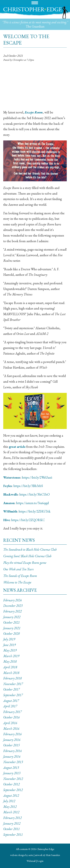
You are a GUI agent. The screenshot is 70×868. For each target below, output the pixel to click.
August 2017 (11, 701)
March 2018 (11, 673)
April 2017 (10, 706)
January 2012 (12, 823)
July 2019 (9, 639)
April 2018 (10, 667)
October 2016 (11, 717)
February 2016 (12, 734)
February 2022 (12, 611)
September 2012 (13, 790)
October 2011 (11, 829)
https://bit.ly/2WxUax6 (37, 477)
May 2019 (10, 650)
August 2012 (11, 795)
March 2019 (11, 656)
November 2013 (13, 762)
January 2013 (12, 773)
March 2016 (11, 729)
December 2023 (13, 606)
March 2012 (11, 812)
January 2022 (12, 617)
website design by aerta (22, 855)
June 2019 (9, 645)
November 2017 (13, 684)
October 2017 (11, 689)
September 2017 (13, 695)
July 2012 (9, 801)
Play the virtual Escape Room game (25, 563)
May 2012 (10, 807)
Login (40, 861)
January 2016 (12, 740)
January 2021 (12, 628)
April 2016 (10, 723)
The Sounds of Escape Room (20, 576)
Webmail (31, 861)
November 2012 (13, 779)
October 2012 (11, 784)
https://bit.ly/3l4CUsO (35, 494)
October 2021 (11, 622)
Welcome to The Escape (17, 582)
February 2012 (12, 818)
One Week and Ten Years (18, 569)
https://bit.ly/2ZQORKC (28, 520)
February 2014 (12, 751)
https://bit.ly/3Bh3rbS (28, 486)
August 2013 (11, 768)
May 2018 (10, 661)
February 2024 (12, 600)
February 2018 (12, 678)
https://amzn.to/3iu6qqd (32, 503)
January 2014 (12, 756)
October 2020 (11, 634)
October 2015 (11, 745)
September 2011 (13, 835)
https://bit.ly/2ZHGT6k (35, 511)
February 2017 (12, 712)
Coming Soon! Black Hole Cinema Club (27, 556)
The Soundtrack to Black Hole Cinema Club (30, 549)
